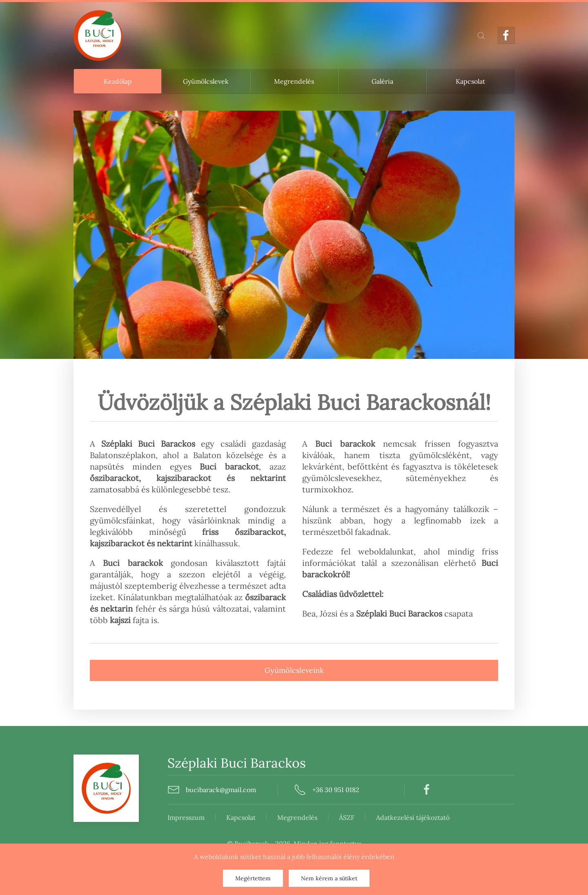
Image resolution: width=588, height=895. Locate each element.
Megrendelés (294, 81)
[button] (481, 36)
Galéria (382, 81)
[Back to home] (98, 36)
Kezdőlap (118, 81)
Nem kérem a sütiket (329, 878)
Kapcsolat (470, 81)
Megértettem (253, 878)
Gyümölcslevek (206, 81)
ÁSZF (225, 817)
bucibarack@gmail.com (188, 790)
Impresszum (64, 817)
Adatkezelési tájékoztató (291, 817)
